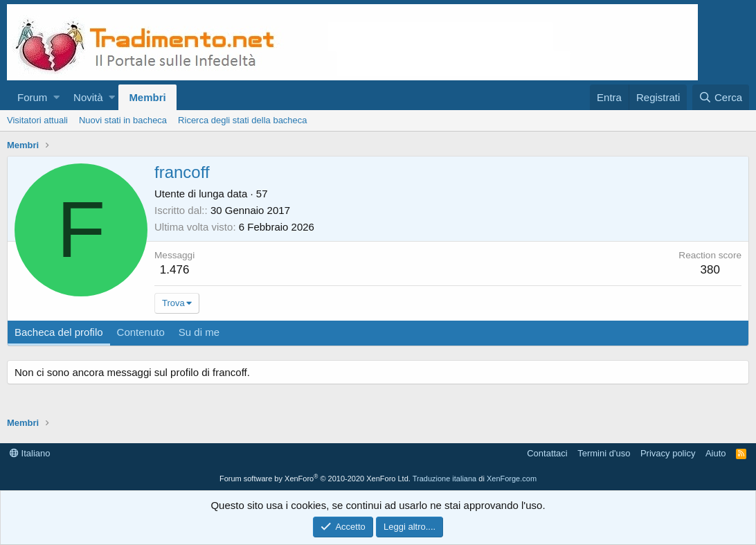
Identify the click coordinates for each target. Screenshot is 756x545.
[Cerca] (721, 97)
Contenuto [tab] (141, 332)
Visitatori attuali (37, 120)
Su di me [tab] (199, 332)
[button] (56, 97)
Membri (147, 97)
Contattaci (547, 453)
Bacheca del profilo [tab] (59, 332)
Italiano (30, 453)
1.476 (175, 270)
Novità (88, 97)
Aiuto (716, 453)
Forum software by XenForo (315, 479)
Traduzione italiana (445, 479)
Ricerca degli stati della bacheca (242, 120)
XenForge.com (512, 479)
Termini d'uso (604, 453)
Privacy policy (668, 453)
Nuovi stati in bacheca (123, 120)
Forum (32, 97)
